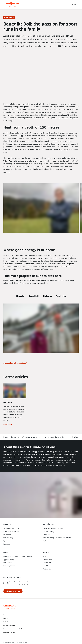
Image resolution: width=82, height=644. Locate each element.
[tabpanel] (41, 335)
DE (73, 5)
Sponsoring (15, 437)
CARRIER (25, 643)
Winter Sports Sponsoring (31, 437)
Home (5, 437)
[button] (41, 637)
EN (75, 5)
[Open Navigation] (79, 5)
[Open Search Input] (68, 5)
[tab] (21, 296)
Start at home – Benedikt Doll (54, 437)
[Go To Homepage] (12, 5)
